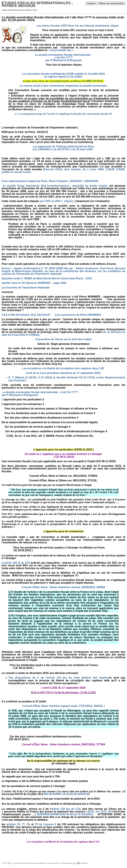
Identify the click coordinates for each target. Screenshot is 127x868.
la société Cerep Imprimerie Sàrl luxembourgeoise (36, 186)
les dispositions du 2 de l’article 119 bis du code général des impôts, (59, 678)
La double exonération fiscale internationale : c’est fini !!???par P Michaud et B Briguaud (63, 58)
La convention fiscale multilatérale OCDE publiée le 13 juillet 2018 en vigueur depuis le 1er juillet (64, 75)
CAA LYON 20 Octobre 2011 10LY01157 (26, 315)
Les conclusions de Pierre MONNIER (78, 315)
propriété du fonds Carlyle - (91, 186)
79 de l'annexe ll (46, 824)
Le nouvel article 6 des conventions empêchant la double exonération (63, 86)
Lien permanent (53, 863)
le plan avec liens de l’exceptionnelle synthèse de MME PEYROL (63, 81)
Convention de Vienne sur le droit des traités (63, 339)
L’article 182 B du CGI (16, 563)
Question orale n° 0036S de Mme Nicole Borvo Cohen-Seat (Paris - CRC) (47, 278)
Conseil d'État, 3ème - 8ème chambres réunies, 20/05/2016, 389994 (63, 587)
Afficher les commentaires (111, 3)
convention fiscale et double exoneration (29, 863)
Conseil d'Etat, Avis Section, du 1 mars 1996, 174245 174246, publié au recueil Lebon (63, 171)
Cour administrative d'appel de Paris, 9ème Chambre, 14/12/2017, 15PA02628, (50, 181)
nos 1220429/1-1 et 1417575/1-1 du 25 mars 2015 (63, 149)
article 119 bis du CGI (66, 809)
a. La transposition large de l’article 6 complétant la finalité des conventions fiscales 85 (63, 114)
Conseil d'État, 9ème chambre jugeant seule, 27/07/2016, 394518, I (63, 706)
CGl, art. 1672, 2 (99, 812)
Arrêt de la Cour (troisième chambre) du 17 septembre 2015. (63, 373)
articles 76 (13, 824)
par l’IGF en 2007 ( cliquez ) (57, 201)
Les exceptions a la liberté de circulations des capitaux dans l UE (63, 368)
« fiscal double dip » (61, 50)
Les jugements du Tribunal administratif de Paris (63, 147)
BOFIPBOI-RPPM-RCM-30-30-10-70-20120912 (65, 814)
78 (28, 824)
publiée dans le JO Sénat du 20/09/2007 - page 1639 (34, 283)
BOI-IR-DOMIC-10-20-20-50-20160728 (67, 794)
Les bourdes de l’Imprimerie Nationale (26, 288)
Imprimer (91, 3)
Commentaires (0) (68, 863)
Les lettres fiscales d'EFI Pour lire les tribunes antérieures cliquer (78, 26)
